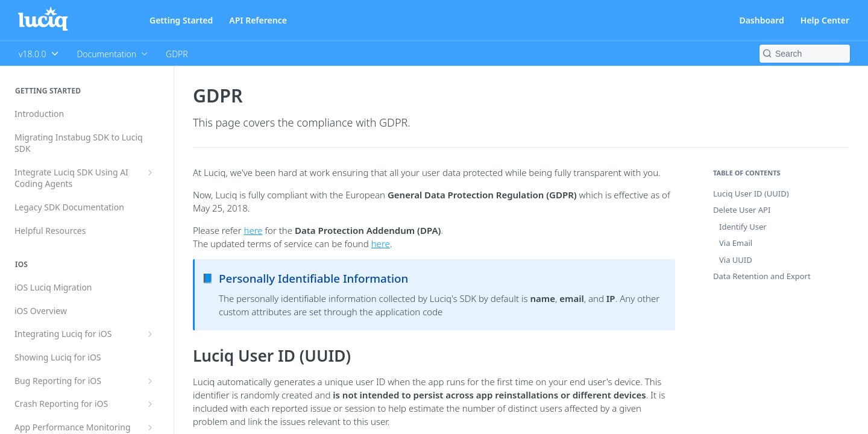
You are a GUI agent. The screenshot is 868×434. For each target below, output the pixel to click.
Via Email (736, 243)
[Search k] (805, 54)
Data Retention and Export (762, 276)
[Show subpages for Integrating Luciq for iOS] (150, 334)
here (253, 230)
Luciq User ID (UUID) (751, 193)
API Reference (258, 20)
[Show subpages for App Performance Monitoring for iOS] (150, 427)
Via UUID (736, 260)
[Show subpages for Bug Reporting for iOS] (150, 381)
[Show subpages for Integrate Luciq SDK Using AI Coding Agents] (150, 172)
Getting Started (181, 20)
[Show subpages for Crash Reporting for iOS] (150, 404)
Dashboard (761, 20)
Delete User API (742, 210)
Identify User (743, 227)
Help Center (825, 20)
